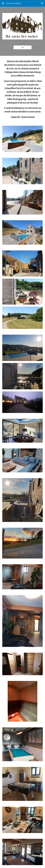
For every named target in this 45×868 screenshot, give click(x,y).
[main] (23, 89)
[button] (3, 3)
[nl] (22, 47)
